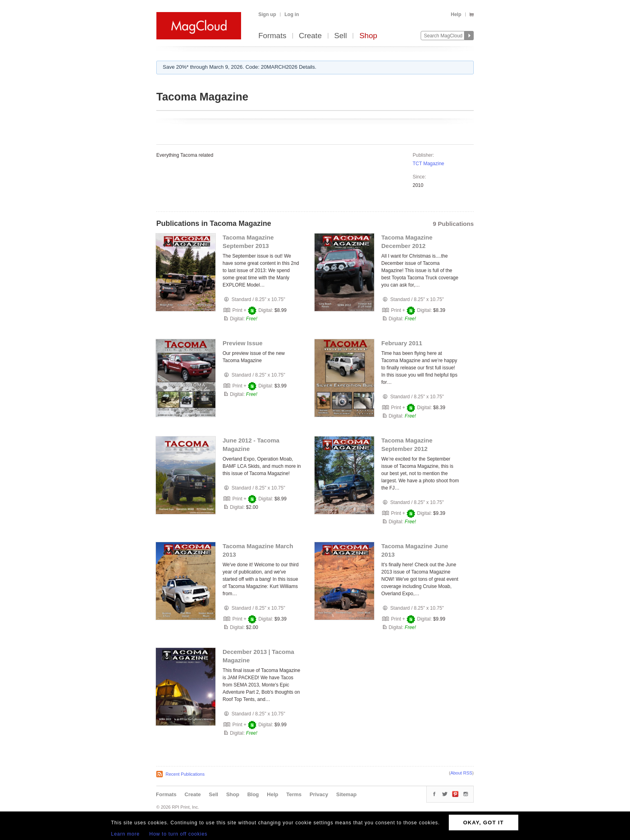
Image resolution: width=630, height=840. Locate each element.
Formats (272, 36)
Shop (368, 36)
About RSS (461, 773)
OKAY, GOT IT (484, 823)
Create (310, 36)
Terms (294, 794)
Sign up (267, 14)
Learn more (125, 834)
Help (456, 14)
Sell (341, 36)
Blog (253, 794)
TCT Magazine (428, 164)
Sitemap (347, 794)
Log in (292, 14)
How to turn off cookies (179, 834)
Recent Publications (185, 774)
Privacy (319, 794)
